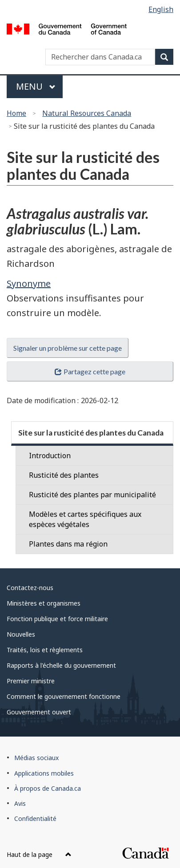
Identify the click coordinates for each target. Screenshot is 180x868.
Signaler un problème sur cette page (68, 348)
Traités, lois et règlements (45, 650)
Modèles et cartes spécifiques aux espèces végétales (85, 519)
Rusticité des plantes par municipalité (92, 495)
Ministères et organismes (44, 603)
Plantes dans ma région (68, 544)
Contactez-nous (30, 588)
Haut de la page (39, 854)
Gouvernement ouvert (39, 712)
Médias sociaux (36, 758)
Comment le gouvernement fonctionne (64, 696)
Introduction (50, 456)
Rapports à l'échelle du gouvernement (61, 665)
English (161, 9)
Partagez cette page (90, 371)
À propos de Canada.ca (48, 788)
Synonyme (29, 283)
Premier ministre (31, 681)
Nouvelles (21, 634)
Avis (20, 803)
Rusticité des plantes (64, 475)
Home (16, 113)
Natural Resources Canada (87, 113)
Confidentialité (35, 818)
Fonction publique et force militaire (57, 619)
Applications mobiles (44, 773)
